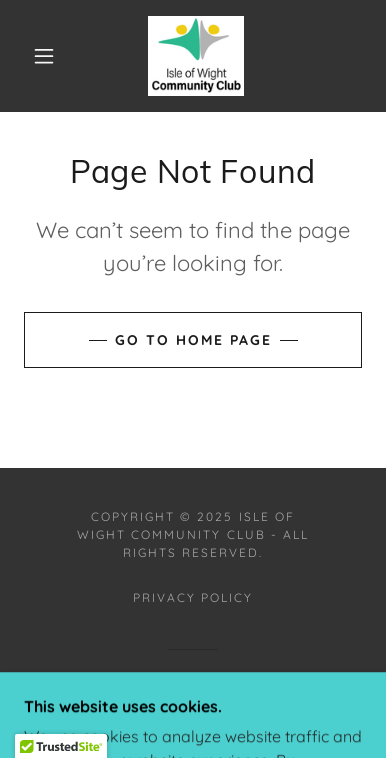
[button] (44, 56)
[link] (196, 56)
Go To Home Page (193, 340)
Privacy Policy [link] (193, 597)
